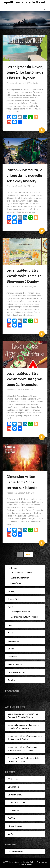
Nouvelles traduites (17, 672)
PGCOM (12, 818)
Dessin (11, 633)
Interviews (13, 657)
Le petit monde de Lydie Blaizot (24, 2)
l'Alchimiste (13, 779)
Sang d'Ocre (16, 583)
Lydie (35, 83)
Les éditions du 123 (16, 802)
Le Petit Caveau (15, 795)
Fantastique (13, 568)
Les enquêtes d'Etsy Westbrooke (25, 617)
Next (29, 554)
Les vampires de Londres (21, 572)
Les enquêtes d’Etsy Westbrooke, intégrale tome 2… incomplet (25, 379)
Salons (11, 649)
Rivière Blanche (15, 826)
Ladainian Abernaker (20, 578)
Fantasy (11, 591)
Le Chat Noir (13, 787)
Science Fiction (15, 599)
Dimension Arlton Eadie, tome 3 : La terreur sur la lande (22, 482)
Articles (11, 680)
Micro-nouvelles (15, 664)
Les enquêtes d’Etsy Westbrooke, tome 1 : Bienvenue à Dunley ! (24, 276)
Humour (11, 625)
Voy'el (11, 834)
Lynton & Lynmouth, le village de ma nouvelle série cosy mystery (24, 175)
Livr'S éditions (14, 810)
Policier (11, 607)
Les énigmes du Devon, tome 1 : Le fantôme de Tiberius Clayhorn (25, 72)
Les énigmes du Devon (20, 612)
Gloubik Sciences (15, 852)
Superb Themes (25, 864)
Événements (13, 641)
